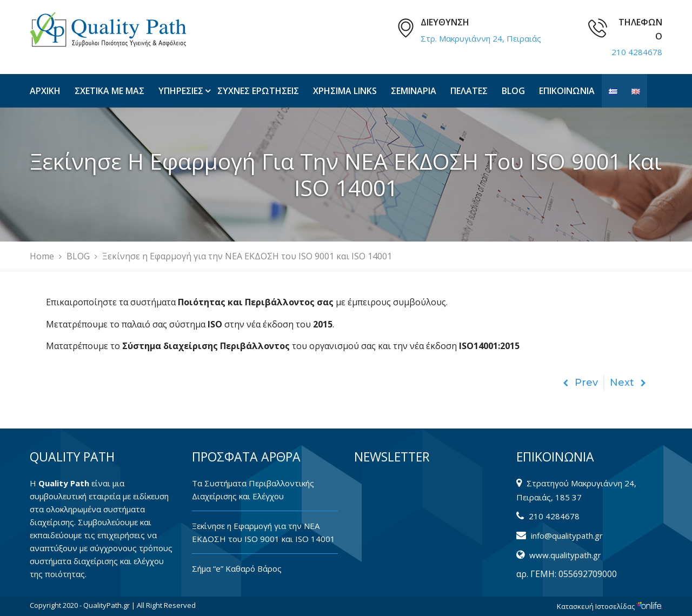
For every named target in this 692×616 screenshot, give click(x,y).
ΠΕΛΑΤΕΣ (469, 91)
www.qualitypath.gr (565, 555)
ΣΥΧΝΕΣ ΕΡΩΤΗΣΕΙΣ (258, 91)
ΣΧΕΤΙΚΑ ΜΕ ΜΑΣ (109, 91)
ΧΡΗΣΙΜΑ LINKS (345, 91)
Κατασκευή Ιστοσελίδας (610, 606)
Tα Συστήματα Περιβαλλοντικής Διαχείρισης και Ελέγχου (253, 490)
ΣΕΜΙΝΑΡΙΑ (414, 91)
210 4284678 (637, 52)
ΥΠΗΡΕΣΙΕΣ (181, 91)
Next (628, 383)
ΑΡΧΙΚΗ (45, 91)
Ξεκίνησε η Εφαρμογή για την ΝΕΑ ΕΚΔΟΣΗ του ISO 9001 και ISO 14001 (264, 532)
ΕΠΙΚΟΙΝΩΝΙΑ (567, 91)
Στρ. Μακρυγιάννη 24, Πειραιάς (481, 38)
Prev (580, 383)
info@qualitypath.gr (567, 535)
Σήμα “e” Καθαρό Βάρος (237, 568)
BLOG (513, 91)
